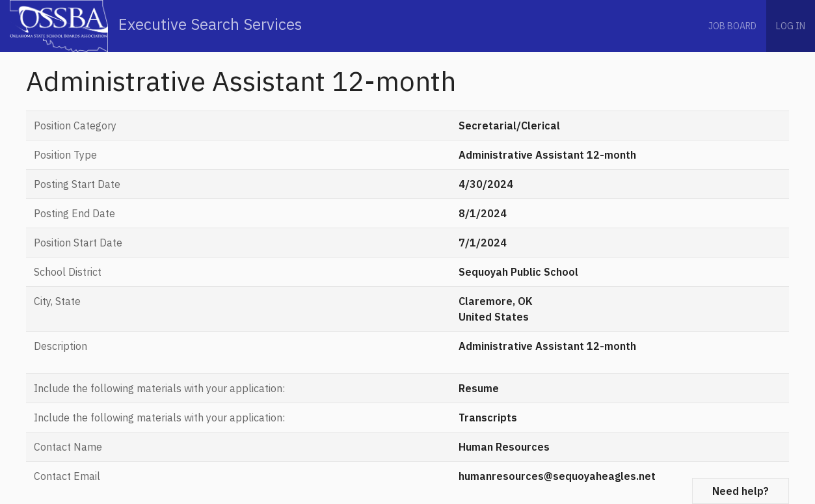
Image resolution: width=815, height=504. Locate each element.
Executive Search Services (156, 26)
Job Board (732, 26)
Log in (791, 26)
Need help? (741, 491)
